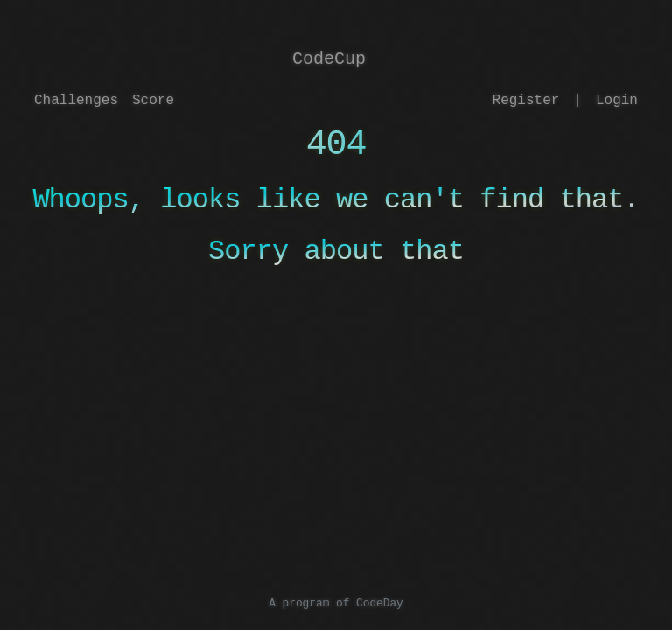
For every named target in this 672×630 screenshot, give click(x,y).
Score (153, 101)
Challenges (76, 101)
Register (526, 101)
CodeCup (329, 59)
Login (617, 101)
